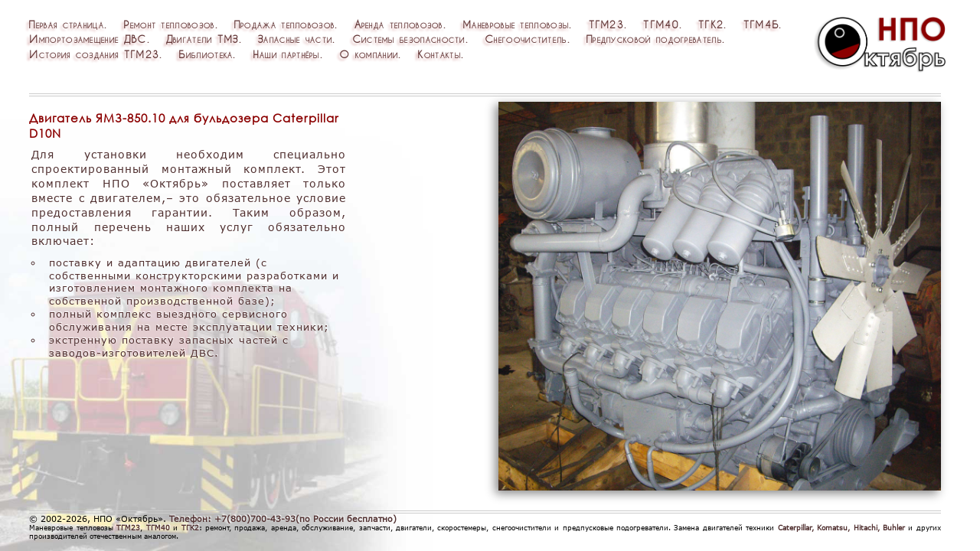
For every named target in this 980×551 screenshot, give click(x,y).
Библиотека (206, 54)
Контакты (439, 54)
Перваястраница (67, 24)
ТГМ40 (661, 24)
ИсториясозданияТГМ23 (94, 54)
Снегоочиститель (526, 39)
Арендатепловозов (399, 24)
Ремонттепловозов (169, 24)
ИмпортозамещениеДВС (88, 39)
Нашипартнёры (286, 54)
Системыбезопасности (409, 39)
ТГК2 (711, 24)
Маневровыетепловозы (516, 24)
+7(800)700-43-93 (255, 518)
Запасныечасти (295, 39)
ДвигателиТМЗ (203, 39)
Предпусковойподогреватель (654, 39)
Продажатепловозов (285, 24)
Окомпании (369, 54)
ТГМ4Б (761, 24)
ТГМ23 (607, 24)
